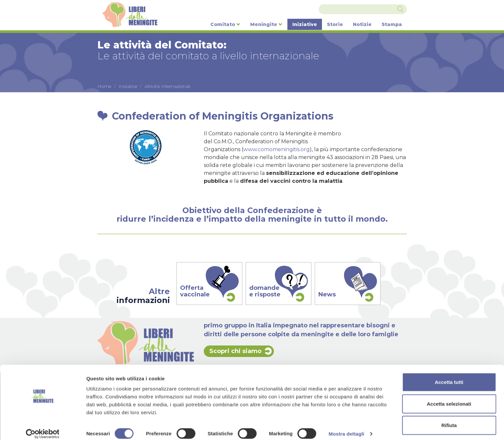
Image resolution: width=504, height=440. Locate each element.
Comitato (225, 24)
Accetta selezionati (449, 397)
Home (104, 86)
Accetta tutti (449, 375)
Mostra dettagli (346, 427)
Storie (335, 24)
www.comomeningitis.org (277, 149)
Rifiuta (449, 418)
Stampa (392, 24)
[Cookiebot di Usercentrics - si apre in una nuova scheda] (43, 427)
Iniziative (305, 24)
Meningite (266, 24)
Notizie (362, 24)
